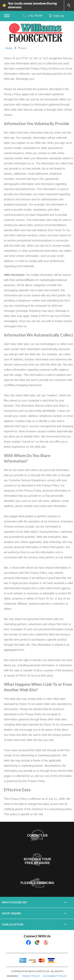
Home (9, 48)
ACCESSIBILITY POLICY (55, 976)
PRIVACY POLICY (31, 976)
